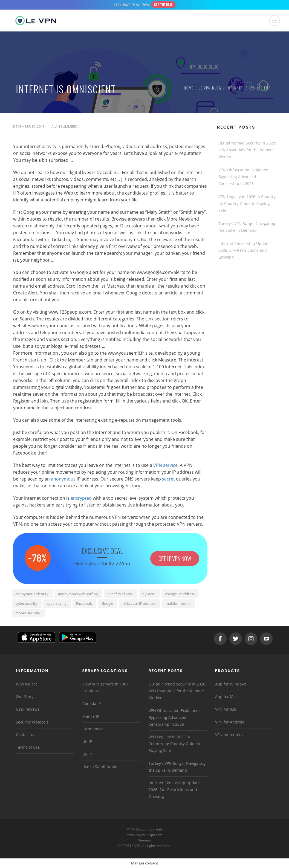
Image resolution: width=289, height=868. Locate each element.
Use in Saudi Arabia (100, 767)
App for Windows (231, 684)
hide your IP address (139, 603)
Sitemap (145, 840)
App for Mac (226, 697)
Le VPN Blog (210, 88)
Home (189, 88)
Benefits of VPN (120, 594)
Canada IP (92, 703)
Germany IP (93, 729)
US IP (87, 754)
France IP (91, 716)
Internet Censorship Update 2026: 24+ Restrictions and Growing (244, 250)
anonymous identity (32, 594)
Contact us (26, 735)
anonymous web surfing (78, 594)
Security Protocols (32, 722)
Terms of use (28, 747)
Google (107, 603)
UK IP (87, 741)
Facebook (84, 603)
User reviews (28, 709)
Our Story (25, 697)
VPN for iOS (226, 709)
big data (149, 594)
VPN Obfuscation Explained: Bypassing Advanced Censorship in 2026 (244, 177)
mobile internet (178, 603)
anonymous (63, 479)
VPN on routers (229, 735)
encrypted (81, 498)
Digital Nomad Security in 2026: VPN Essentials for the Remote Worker (247, 150)
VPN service (165, 465)
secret (168, 479)
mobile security (28, 613)
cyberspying (57, 603)
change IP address (180, 594)
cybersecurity (26, 603)
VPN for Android (230, 722)
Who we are (27, 684)
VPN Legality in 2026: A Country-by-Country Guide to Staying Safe (248, 203)
